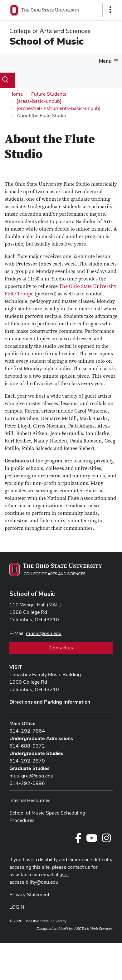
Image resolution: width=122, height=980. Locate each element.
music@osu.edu (44, 633)
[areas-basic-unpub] (39, 101)
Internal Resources (30, 800)
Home (16, 94)
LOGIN (17, 907)
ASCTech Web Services (93, 929)
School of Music (46, 41)
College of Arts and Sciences (50, 31)
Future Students (49, 94)
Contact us (61, 648)
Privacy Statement (29, 894)
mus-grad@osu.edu (31, 776)
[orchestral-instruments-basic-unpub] (59, 108)
